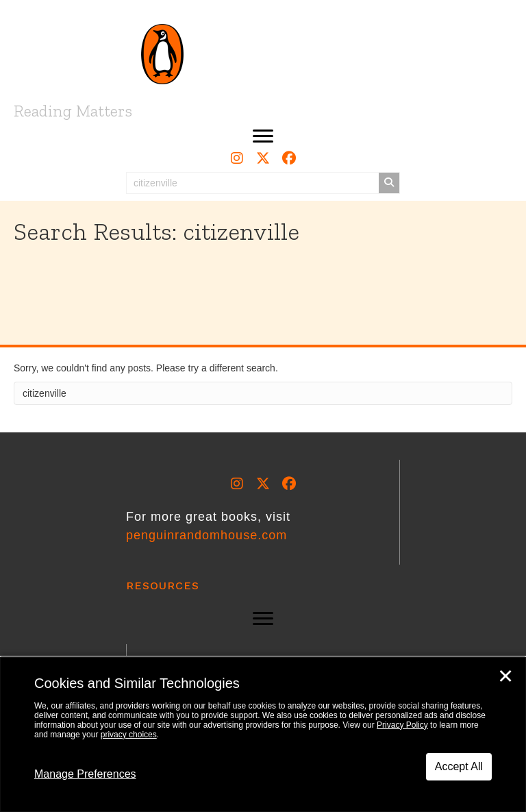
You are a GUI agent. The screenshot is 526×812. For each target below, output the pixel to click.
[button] (263, 136)
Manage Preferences (85, 774)
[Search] (263, 393)
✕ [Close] (505, 676)
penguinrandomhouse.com (206, 535)
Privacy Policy (402, 725)
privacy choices (129, 735)
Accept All (459, 766)
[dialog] (263, 735)
